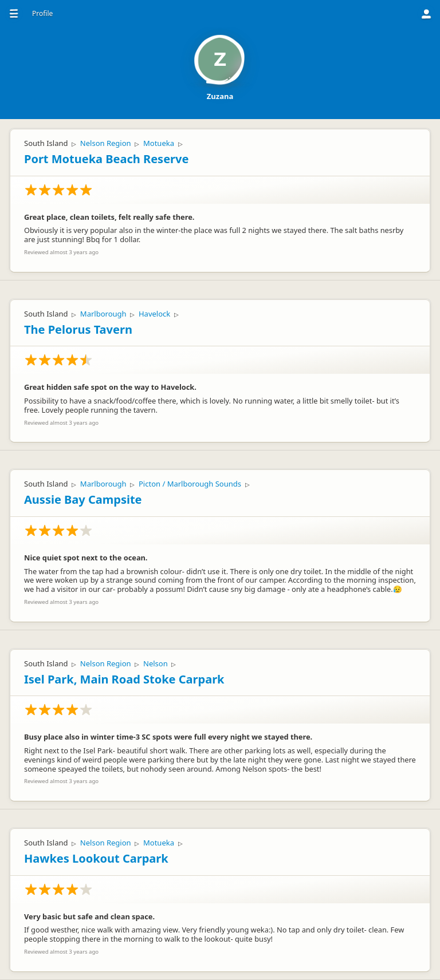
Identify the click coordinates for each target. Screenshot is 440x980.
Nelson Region (106, 143)
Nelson (156, 663)
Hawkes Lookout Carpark (96, 858)
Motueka (159, 143)
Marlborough (103, 314)
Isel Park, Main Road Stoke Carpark (124, 679)
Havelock (154, 314)
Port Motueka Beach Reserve (106, 159)
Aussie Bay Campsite (83, 499)
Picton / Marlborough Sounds (190, 484)
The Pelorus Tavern (78, 329)
